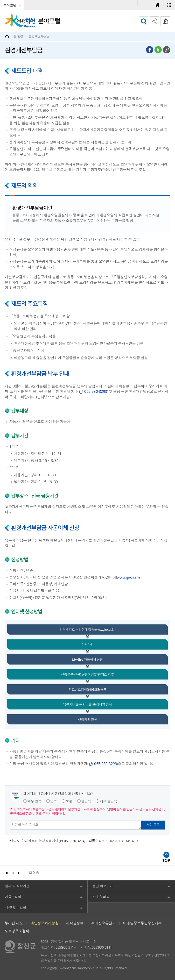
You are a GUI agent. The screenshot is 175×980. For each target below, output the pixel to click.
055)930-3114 (66, 947)
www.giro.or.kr (129, 577)
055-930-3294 (74, 841)
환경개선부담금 (39, 36)
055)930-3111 (102, 947)
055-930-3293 (96, 391)
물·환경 (18, 36)
